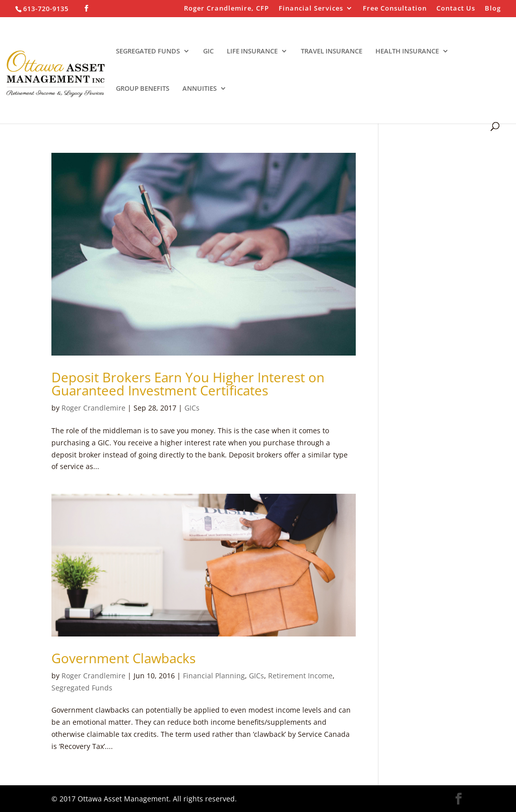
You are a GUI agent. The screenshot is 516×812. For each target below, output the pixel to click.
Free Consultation (395, 9)
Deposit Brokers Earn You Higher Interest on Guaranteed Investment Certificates (188, 384)
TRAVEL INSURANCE (332, 51)
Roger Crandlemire (93, 408)
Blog (493, 9)
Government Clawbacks (123, 658)
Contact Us (456, 9)
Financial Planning (214, 676)
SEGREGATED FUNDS (148, 51)
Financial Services (311, 9)
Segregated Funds (82, 688)
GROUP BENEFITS (143, 89)
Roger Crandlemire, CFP (227, 9)
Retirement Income (300, 676)
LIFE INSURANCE (252, 51)
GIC (208, 51)
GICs (192, 408)
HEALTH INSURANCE (407, 51)
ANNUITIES (200, 89)
